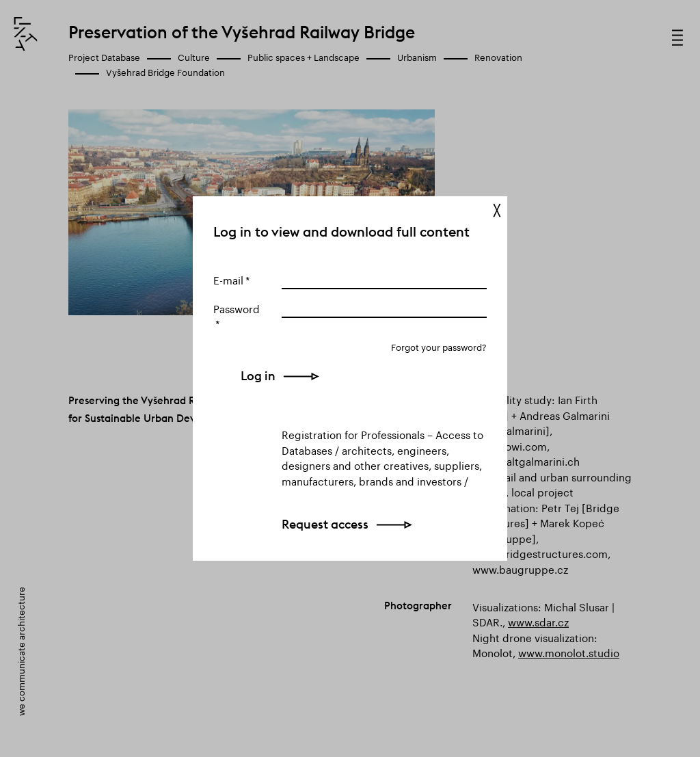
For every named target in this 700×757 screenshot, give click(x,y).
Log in (299, 376)
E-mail (228, 279)
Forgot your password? (439, 346)
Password (237, 308)
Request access (325, 524)
